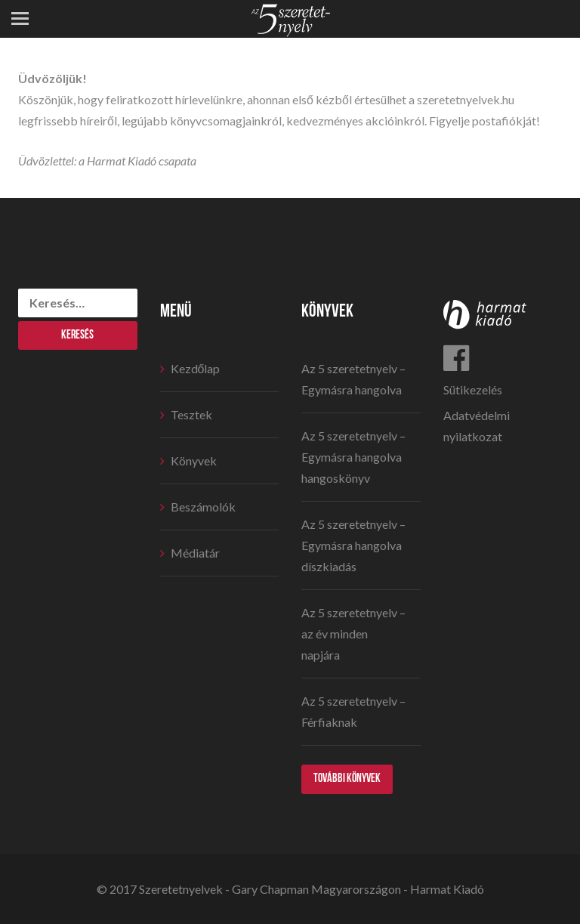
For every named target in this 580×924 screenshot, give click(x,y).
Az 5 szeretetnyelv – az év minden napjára (353, 634)
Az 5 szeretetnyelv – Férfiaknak (353, 711)
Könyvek (194, 460)
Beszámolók (203, 507)
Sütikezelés (473, 389)
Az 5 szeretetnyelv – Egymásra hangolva (353, 379)
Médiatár (195, 553)
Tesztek (191, 414)
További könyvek (347, 779)
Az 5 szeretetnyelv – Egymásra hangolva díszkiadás (353, 545)
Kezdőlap (196, 368)
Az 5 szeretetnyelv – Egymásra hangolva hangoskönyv (353, 457)
